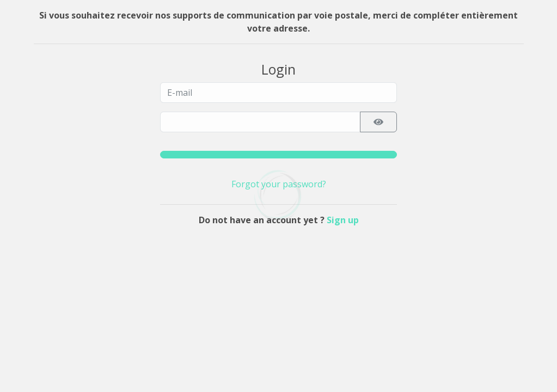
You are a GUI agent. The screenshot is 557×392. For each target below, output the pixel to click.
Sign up (343, 220)
